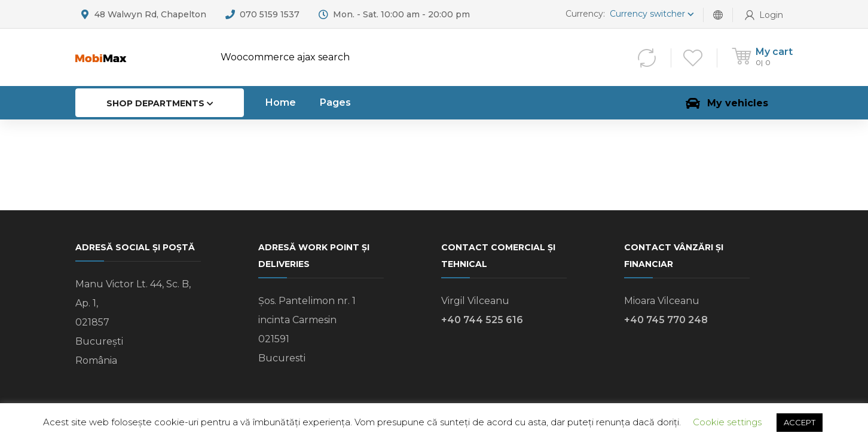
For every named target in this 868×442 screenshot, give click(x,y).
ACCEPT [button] (800, 422)
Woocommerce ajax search (285, 57)
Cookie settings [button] (727, 422)
